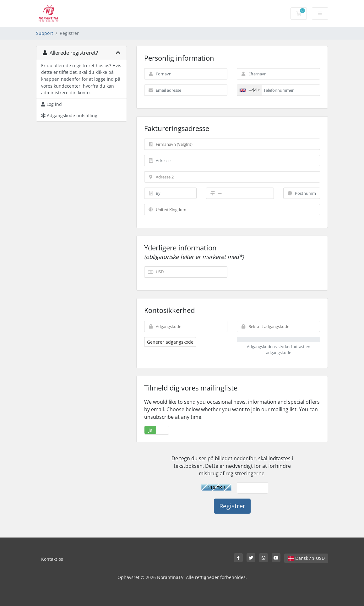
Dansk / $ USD (306, 558)
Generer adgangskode (170, 342)
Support (45, 33)
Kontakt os (52, 559)
